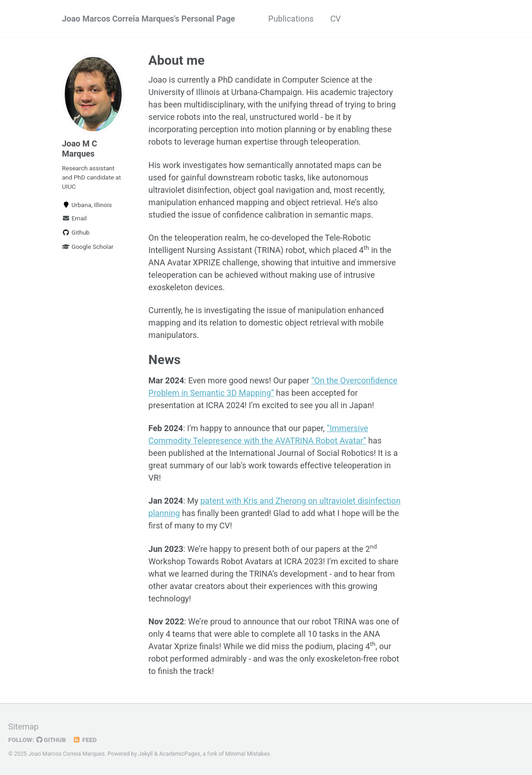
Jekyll (146, 754)
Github (76, 232)
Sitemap (23, 727)
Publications (291, 19)
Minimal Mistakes (248, 754)
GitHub (51, 740)
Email (74, 218)
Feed (85, 740)
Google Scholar (88, 247)
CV (335, 19)
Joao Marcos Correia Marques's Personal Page (148, 19)
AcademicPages (180, 754)
